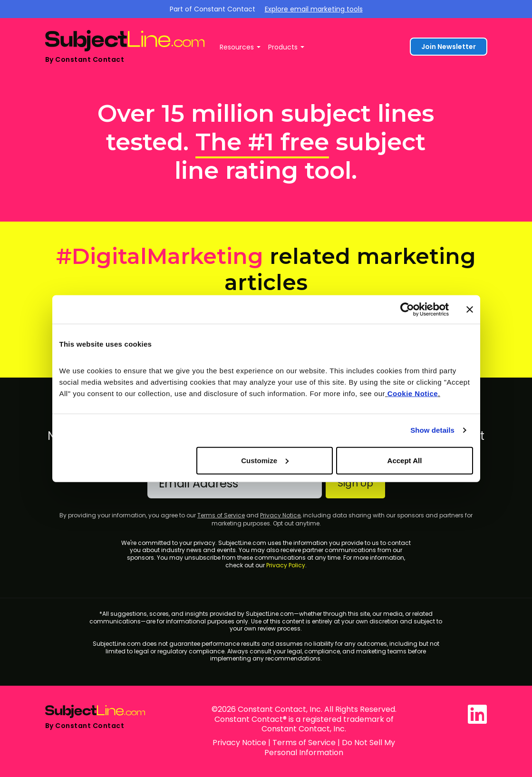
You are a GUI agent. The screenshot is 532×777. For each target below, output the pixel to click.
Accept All (405, 460)
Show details (432, 430)
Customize (265, 460)
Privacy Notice (280, 515)
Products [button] (283, 47)
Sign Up (355, 483)
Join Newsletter (449, 47)
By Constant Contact (85, 59)
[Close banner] (470, 310)
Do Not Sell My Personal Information (330, 748)
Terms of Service (221, 515)
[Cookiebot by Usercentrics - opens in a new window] (407, 310)
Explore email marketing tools (314, 9)
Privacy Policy (286, 565)
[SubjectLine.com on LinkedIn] (477, 714)
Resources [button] (237, 47)
